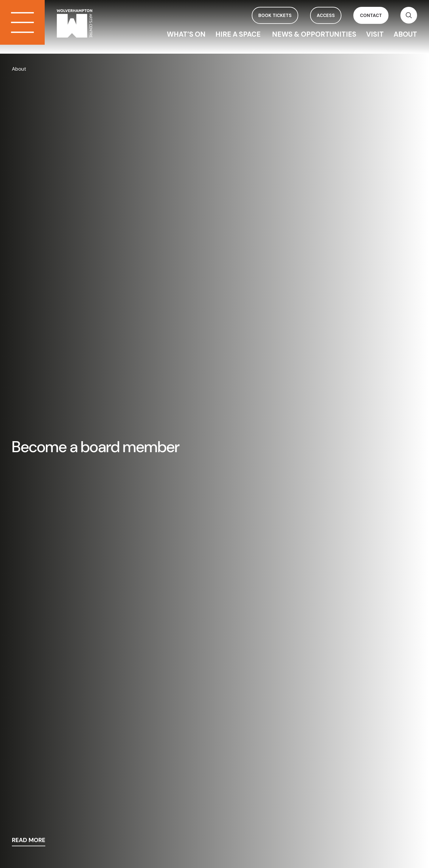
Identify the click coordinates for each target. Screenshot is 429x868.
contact (371, 15)
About (405, 34)
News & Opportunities (314, 34)
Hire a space (239, 34)
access (326, 15)
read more (29, 840)
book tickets (275, 15)
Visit (375, 34)
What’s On (186, 34)
